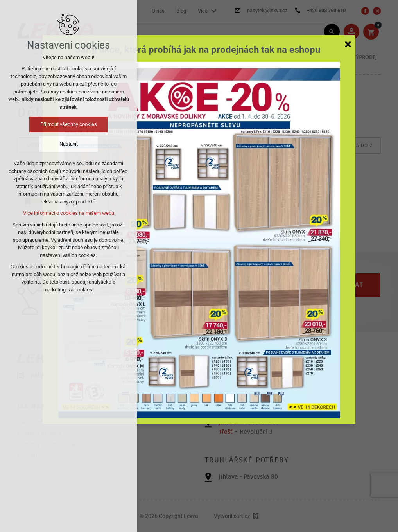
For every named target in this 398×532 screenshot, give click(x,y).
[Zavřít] (348, 44)
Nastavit (69, 144)
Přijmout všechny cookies (69, 124)
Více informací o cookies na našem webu (69, 213)
